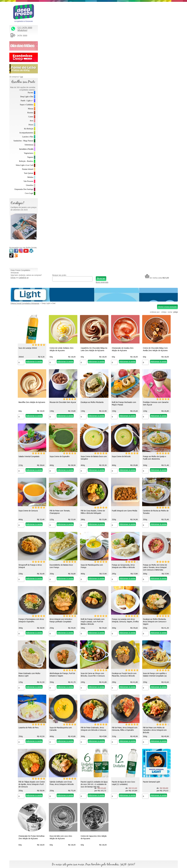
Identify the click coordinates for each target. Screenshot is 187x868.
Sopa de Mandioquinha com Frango (122, 350)
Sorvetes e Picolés (26, 149)
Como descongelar (101, 768)
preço (176, 42)
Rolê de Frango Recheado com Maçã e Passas (60, 188)
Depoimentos (99, 773)
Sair (22, 77)
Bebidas (30, 177)
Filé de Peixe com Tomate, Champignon (59, 296)
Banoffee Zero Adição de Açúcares (93, 132)
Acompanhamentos (26, 133)
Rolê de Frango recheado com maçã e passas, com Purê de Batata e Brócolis (154, 406)
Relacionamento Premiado (145, 752)
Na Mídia (97, 757)
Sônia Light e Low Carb (25, 165)
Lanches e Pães (28, 137)
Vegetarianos (29, 153)
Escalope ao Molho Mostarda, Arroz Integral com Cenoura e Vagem (91, 460)
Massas (31, 109)
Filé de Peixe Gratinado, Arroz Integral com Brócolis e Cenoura (92, 567)
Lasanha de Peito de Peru (152, 512)
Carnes (31, 117)
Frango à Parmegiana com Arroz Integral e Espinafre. (92, 404)
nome (170, 42)
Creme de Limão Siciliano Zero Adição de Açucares (91, 79)
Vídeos (96, 762)
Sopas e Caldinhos (27, 105)
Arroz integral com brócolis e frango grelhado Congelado (122, 404)
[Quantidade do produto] (51, 92)
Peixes (31, 125)
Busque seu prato (81, 5)
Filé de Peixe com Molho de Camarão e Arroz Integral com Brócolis (154, 568)
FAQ (137, 790)
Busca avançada (113, 13)
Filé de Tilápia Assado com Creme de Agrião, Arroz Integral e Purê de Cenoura (61, 623)
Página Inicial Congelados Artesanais (53, 33)
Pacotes (31, 93)
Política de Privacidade (144, 784)
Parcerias (139, 773)
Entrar (42, 10)
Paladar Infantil (28, 169)
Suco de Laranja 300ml (57, 78)
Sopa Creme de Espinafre (152, 186)
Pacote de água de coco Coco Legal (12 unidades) (153, 621)
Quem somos (99, 752)
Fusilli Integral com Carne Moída (123, 295)
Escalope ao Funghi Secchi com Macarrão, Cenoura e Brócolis (92, 513)
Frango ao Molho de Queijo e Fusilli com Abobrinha (122, 242)
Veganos (30, 157)
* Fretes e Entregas (143, 757)
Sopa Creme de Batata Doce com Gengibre (61, 242)
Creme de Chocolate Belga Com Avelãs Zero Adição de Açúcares (61, 133)
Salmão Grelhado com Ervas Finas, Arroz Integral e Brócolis (91, 621)
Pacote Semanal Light (57, 674)
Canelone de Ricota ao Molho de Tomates (154, 296)
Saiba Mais (15, 788)
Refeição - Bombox (26, 161)
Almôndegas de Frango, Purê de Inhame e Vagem (154, 459)
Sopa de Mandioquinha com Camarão (59, 567)
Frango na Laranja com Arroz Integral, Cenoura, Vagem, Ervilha (62, 459)
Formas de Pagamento (144, 795)
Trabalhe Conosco (142, 768)
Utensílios (30, 185)
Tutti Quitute (29, 173)
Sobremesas (29, 145)
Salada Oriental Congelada (121, 186)
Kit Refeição (29, 129)
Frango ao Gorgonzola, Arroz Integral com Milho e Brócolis (153, 350)
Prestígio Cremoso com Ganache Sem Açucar (92, 188)
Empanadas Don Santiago (24, 189)
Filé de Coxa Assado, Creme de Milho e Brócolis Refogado (91, 296)
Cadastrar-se (52, 10)
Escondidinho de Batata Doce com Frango (91, 350)
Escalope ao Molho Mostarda (153, 132)
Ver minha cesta (157, 8)
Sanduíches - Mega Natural (23, 141)
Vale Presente (28, 181)
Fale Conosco (140, 762)
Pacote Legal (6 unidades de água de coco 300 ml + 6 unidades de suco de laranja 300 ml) (124, 623)
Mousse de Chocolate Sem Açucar (124, 132)
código (164, 42)
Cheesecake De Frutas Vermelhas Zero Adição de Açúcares (92, 676)
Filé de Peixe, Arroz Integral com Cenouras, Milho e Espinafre (123, 567)
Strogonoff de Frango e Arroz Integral (60, 350)
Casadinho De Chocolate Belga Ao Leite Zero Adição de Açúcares (124, 79)
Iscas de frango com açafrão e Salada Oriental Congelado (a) (122, 513)
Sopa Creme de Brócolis (89, 241)
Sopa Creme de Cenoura (151, 241)
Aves (31, 121)
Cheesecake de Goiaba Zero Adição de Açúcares (152, 79)
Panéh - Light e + (27, 101)
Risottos (30, 113)
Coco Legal (29, 193)
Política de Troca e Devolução (147, 779)
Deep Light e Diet (27, 97)
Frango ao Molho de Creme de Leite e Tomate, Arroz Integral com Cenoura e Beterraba (60, 406)
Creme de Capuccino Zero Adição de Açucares (155, 676)
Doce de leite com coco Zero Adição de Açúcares (122, 676)
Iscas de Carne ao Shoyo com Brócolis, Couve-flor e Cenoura (60, 513)
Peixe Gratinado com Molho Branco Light (121, 459)
